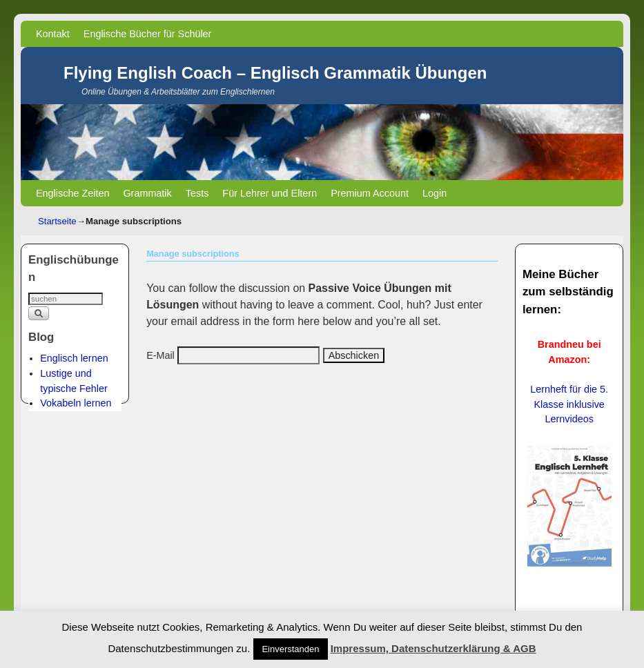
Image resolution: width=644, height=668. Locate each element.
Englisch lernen (74, 358)
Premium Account (370, 193)
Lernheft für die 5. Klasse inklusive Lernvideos (569, 404)
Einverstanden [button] (290, 649)
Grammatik (147, 193)
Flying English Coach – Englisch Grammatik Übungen (275, 73)
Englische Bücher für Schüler (148, 34)
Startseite (57, 221)
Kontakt (53, 34)
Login (435, 193)
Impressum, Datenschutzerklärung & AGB (433, 648)
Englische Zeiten (72, 193)
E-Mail (160, 355)
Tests (197, 193)
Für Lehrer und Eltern (270, 193)
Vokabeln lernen (76, 403)
